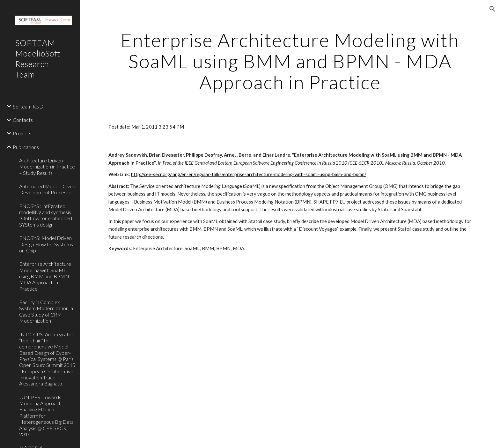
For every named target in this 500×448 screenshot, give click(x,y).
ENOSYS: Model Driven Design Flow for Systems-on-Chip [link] (47, 244)
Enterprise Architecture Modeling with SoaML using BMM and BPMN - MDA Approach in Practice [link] (45, 276)
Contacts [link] (23, 120)
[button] (492, 9)
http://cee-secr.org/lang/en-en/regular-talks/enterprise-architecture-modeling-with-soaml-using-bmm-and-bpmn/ (249, 174)
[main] (290, 61)
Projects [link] (22, 133)
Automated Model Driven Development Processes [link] (47, 189)
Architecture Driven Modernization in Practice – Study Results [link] (47, 167)
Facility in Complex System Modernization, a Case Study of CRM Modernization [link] (46, 311)
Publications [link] (26, 147)
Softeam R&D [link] (28, 106)
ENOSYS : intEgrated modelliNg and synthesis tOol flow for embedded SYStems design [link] (46, 215)
